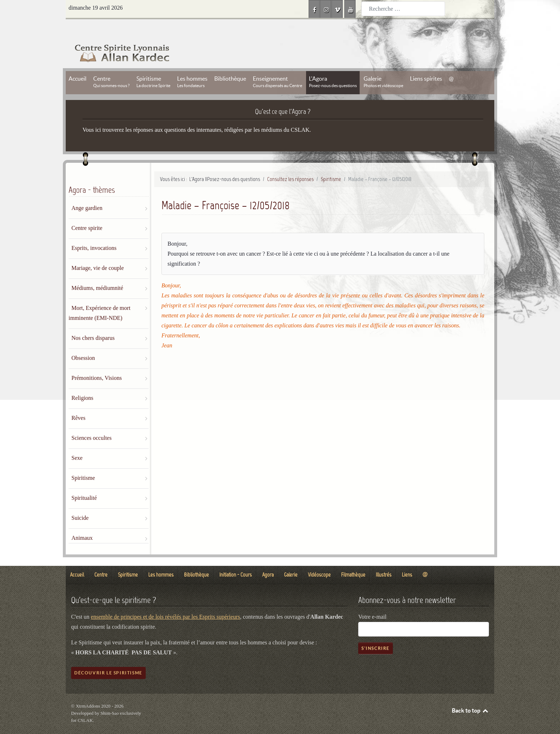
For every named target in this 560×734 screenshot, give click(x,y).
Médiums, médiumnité (97, 272)
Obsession (83, 342)
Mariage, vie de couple (98, 252)
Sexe (77, 442)
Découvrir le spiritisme (108, 657)
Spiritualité (84, 482)
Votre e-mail (372, 601)
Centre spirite (87, 212)
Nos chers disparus (93, 322)
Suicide (80, 502)
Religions (82, 382)
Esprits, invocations (94, 232)
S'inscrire (376, 632)
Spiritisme (83, 462)
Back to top (470, 694)
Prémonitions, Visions (97, 362)
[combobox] (403, 9)
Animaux (82, 522)
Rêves (78, 402)
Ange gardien (87, 192)
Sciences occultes (91, 422)
